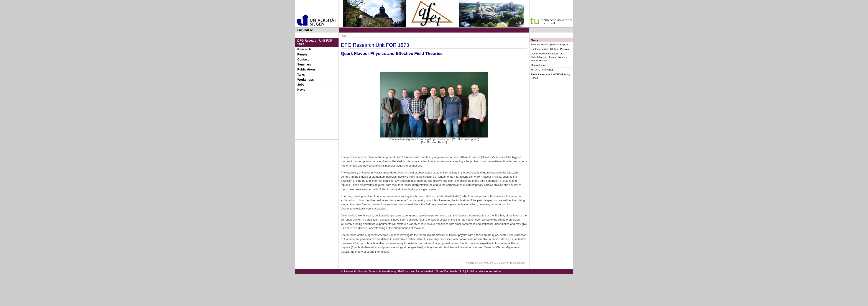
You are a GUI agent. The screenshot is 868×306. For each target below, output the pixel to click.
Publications (306, 69)
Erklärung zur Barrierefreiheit (416, 271)
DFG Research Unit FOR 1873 (315, 42)
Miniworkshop (538, 65)
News (301, 90)
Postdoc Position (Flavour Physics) (550, 44)
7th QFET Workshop (542, 70)
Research (304, 49)
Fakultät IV (305, 30)
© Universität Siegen (354, 271)
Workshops (306, 80)
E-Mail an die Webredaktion (484, 271)
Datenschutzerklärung (382, 271)
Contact (303, 59)
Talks (301, 75)
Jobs (301, 85)
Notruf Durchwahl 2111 (450, 271)
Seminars (304, 64)
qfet (344, 36)
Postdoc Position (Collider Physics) (550, 49)
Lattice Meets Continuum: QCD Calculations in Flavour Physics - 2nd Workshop (549, 57)
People (302, 54)
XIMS (486, 263)
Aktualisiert (472, 263)
